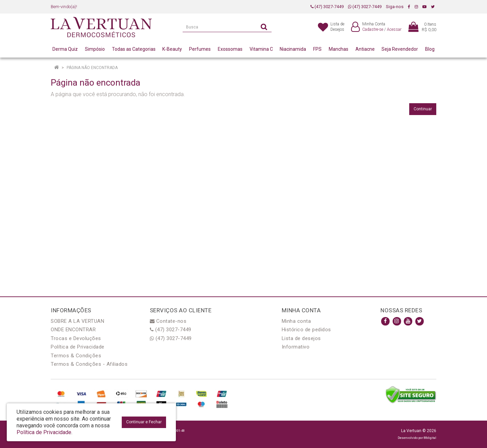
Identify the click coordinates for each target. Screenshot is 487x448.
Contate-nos (168, 321)
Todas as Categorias (134, 49)
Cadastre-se (373, 29)
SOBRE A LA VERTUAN (77, 321)
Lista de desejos (301, 338)
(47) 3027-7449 (327, 7)
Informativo (296, 347)
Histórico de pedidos (306, 330)
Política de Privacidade (78, 347)
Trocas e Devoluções (76, 338)
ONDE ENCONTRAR (73, 330)
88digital (430, 438)
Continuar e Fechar (144, 422)
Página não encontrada (92, 68)
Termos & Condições (76, 356)
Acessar (394, 29)
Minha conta (296, 321)
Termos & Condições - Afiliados (89, 364)
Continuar (423, 109)
